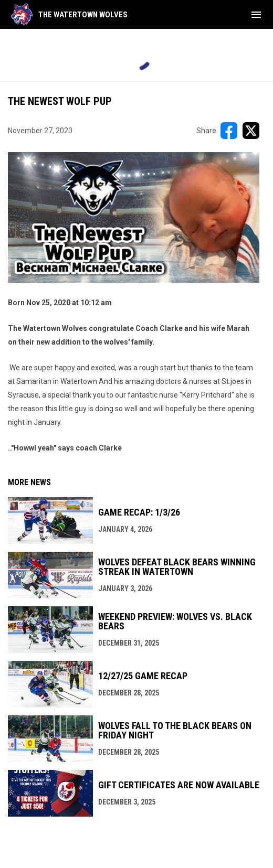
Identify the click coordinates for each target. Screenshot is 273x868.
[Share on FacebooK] (229, 131)
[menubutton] (256, 15)
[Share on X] (251, 131)
